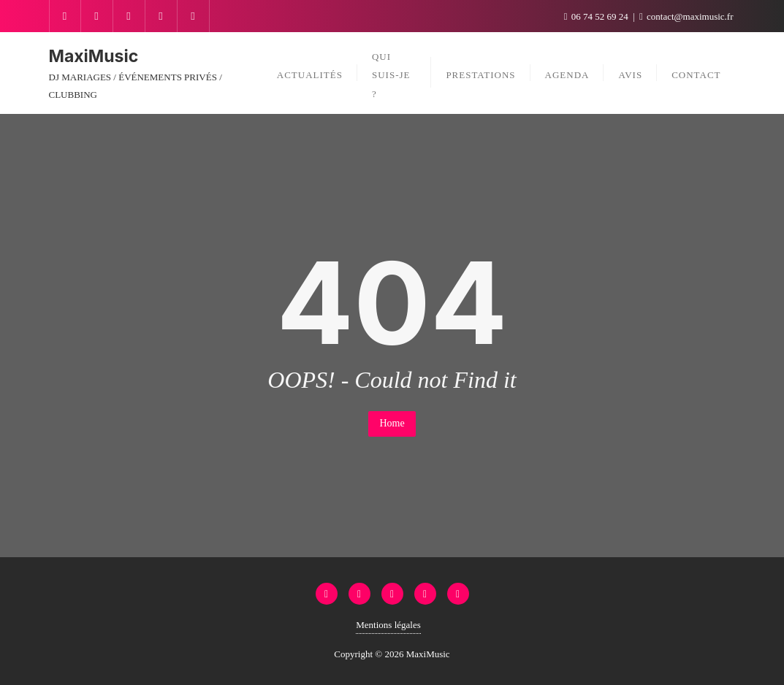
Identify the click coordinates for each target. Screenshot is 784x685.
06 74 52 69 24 (597, 16)
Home (392, 423)
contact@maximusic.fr (686, 16)
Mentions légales (388, 625)
